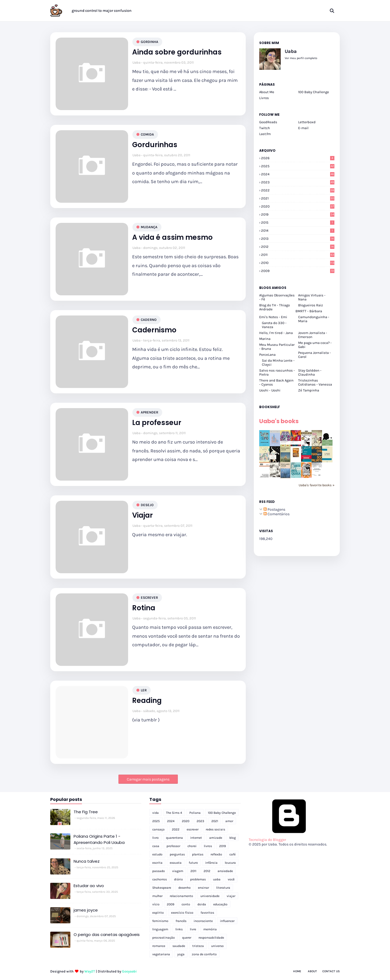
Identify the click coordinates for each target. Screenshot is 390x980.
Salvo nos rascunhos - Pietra (277, 372)
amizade (216, 838)
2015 (298, 222)
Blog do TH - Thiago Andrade (275, 307)
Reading (147, 701)
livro (156, 838)
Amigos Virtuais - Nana (312, 297)
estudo (157, 854)
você (231, 879)
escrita (157, 863)
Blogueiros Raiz (310, 305)
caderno (149, 320)
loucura (230, 863)
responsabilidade (211, 938)
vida (156, 813)
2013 (298, 239)
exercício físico (182, 913)
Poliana (195, 813)
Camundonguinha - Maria (314, 319)
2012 (298, 247)
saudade (179, 946)
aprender (149, 412)
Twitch (265, 128)
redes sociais (215, 829)
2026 (298, 158)
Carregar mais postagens (148, 779)
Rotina (144, 608)
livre (193, 929)
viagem (178, 871)
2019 (298, 214)
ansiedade (225, 871)
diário (178, 879)
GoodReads (268, 122)
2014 (298, 231)
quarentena (174, 838)
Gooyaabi (129, 971)
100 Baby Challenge (314, 92)
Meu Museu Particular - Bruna (277, 347)
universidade (210, 896)
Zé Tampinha (309, 390)
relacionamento (181, 896)
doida (202, 904)
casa (156, 846)
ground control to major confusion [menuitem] (102, 11)
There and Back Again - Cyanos (276, 382)
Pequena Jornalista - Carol (315, 355)
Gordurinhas (155, 145)
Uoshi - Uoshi (270, 390)
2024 (298, 174)
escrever (149, 598)
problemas (198, 879)
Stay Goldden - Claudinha (310, 372)
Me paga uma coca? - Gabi (315, 345)
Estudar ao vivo (89, 886)
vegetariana (161, 954)
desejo (147, 505)
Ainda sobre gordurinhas (177, 52)
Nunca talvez (87, 861)
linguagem (160, 929)
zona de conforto (204, 954)
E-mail (303, 128)
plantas (198, 854)
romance (159, 946)
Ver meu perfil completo (301, 58)
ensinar (203, 888)
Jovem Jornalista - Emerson (313, 335)
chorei (192, 846)
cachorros (160, 879)
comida (147, 134)
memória (210, 929)
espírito (158, 913)
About (312, 971)
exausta (176, 863)
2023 (298, 182)
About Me (267, 92)
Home (297, 971)
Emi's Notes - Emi (273, 317)
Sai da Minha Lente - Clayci (278, 362)
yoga (181, 954)
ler (144, 690)
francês (181, 921)
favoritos (207, 913)
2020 (298, 206)
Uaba (136, 62)
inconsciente (203, 921)
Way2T (90, 971)
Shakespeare (162, 888)
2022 (298, 190)
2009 (298, 271)
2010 (298, 263)
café (232, 854)
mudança (149, 227)
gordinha (149, 42)
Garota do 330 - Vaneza (274, 325)
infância (211, 863)
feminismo (160, 921)
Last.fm (265, 134)
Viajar (142, 515)
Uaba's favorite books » (317, 485)
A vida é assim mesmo (172, 237)
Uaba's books (279, 421)
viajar (231, 896)
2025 (298, 166)
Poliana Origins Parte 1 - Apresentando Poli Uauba (99, 839)
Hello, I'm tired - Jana (276, 333)
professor (173, 846)
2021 (298, 198)
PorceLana (267, 355)
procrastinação (164, 938)
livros (208, 846)
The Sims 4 (174, 813)
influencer (227, 921)
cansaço (158, 829)
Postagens (274, 509)
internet (196, 838)
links (179, 929)
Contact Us (331, 971)
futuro (193, 863)
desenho (185, 888)
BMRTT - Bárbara (309, 311)
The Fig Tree (86, 812)
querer (187, 938)
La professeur (157, 423)
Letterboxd (307, 122)
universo (217, 946)
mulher (157, 896)
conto (186, 904)
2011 (298, 255)
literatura (223, 888)
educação (220, 904)
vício (156, 904)
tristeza (198, 946)
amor (229, 821)
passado (159, 871)
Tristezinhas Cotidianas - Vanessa (315, 382)
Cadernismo (154, 330)
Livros (264, 98)
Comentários (277, 514)
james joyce (86, 910)
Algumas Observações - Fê (277, 297)
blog (233, 838)
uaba (217, 879)
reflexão (216, 854)
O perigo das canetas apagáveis (107, 934)
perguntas (177, 854)
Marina (265, 339)
